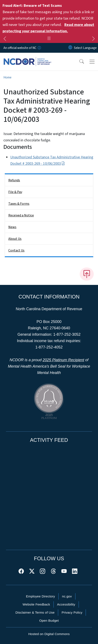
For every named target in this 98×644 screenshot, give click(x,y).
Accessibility (66, 604)
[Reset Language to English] (70, 48)
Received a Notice (21, 215)
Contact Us (16, 250)
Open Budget (49, 621)
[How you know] (39, 48)
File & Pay (15, 192)
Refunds (14, 180)
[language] (85, 48)
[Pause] (49, 39)
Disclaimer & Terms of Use (35, 612)
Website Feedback (36, 604)
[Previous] (5, 39)
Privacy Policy (72, 612)
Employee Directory (40, 596)
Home (7, 77)
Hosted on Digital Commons (49, 634)
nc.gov (67, 596)
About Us (15, 239)
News (12, 227)
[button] (79, 62)
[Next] (93, 39)
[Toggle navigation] (92, 62)
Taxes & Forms (19, 204)
